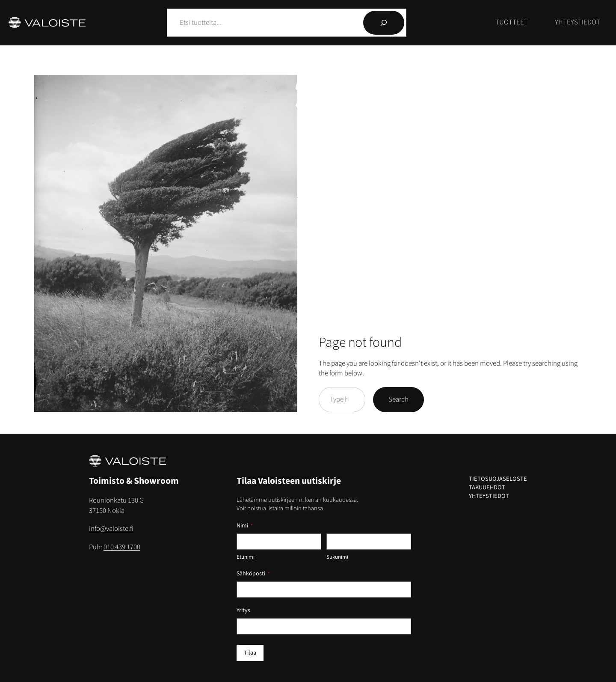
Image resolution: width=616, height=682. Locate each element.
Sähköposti (253, 574)
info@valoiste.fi (111, 529)
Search (398, 399)
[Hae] (384, 23)
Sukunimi (337, 557)
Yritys (243, 611)
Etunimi (246, 557)
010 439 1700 (122, 547)
